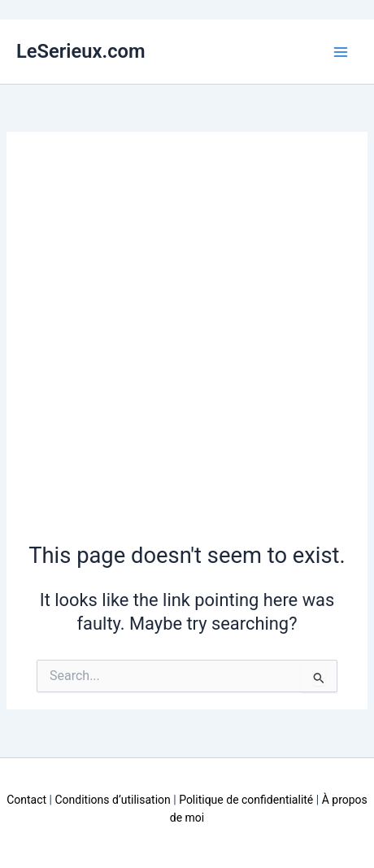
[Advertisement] (187, 345)
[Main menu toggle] (341, 52)
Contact (26, 800)
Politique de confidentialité (246, 800)
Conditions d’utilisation (112, 800)
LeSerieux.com (81, 51)
